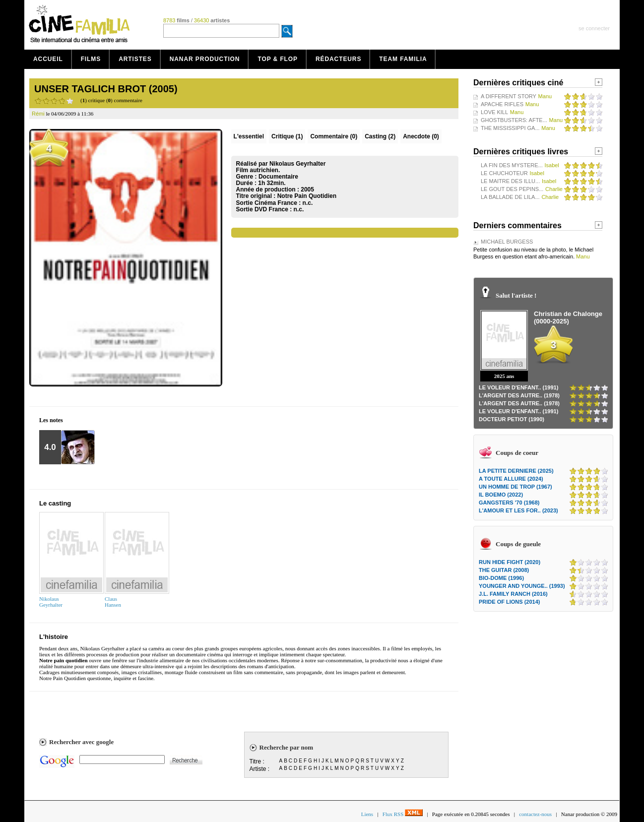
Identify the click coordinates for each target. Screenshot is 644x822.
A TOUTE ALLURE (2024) (511, 479)
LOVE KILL (494, 112)
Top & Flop (278, 59)
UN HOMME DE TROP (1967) (515, 487)
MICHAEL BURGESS (507, 242)
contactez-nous (535, 814)
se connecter (594, 28)
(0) (334, 136)
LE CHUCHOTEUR (504, 173)
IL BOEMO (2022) (501, 495)
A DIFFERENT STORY (509, 96)
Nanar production (205, 59)
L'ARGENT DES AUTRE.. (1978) (519, 395)
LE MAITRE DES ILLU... (510, 181)
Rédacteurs (338, 59)
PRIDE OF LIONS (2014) (509, 602)
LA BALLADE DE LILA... (510, 197)
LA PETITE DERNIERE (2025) (516, 471)
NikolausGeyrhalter (51, 602)
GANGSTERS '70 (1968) (509, 503)
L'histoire (54, 637)
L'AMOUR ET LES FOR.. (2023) (518, 510)
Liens (367, 814)
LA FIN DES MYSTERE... (512, 165)
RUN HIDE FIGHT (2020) (510, 562)
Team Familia (403, 59)
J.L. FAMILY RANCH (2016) (513, 594)
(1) (287, 136)
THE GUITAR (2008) (504, 570)
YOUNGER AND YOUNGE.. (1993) (522, 586)
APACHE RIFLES (502, 104)
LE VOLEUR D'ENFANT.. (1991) (518, 387)
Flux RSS (403, 814)
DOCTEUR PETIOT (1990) (512, 419)
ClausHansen (113, 602)
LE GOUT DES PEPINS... (512, 189)
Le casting (55, 503)
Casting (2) (380, 136)
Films (91, 59)
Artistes (135, 59)
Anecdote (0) (421, 136)
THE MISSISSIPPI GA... (510, 128)
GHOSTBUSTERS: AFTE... (514, 120)
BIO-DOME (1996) (501, 578)
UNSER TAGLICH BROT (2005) (106, 89)
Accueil (48, 59)
